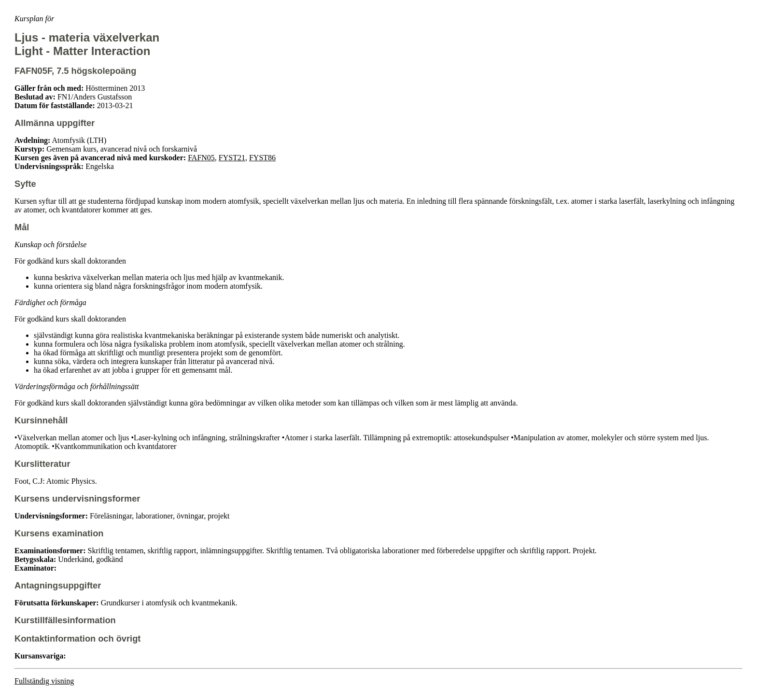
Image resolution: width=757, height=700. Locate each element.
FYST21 (232, 158)
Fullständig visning (44, 681)
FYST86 (262, 158)
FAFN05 (201, 158)
